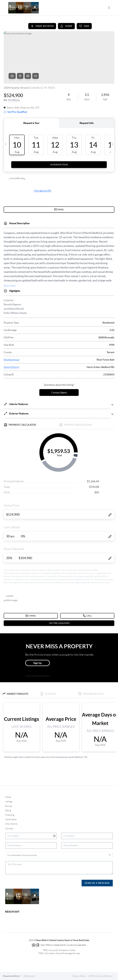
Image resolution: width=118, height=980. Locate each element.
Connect (9, 828)
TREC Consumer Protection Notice (59, 950)
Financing (10, 815)
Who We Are (11, 824)
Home (8, 797)
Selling (8, 810)
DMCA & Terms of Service (100, 976)
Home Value (11, 819)
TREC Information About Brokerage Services (59, 953)
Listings (9, 801)
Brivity (17, 976)
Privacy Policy (79, 976)
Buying (8, 806)
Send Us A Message (97, 883)
